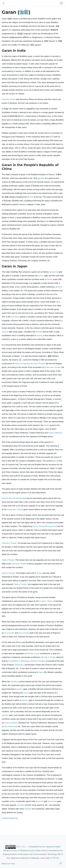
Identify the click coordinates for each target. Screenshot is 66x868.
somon (41, 276)
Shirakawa (19, 665)
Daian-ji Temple (8, 573)
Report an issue (8, 864)
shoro (60, 287)
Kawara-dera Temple (10, 498)
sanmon (55, 272)
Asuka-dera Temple (36, 364)
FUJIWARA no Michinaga (19, 661)
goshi (41, 178)
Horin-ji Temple (39, 526)
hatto (40, 332)
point (55, 461)
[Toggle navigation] (61, 3)
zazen (39, 335)
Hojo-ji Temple (50, 657)
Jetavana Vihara (8, 99)
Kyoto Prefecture (55, 433)
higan (41, 672)
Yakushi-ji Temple (9, 543)
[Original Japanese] (10, 818)
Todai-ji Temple (8, 560)
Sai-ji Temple (24, 633)
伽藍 (24, 12)
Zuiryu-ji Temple (11, 723)
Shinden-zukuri (33, 654)
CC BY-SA (55, 858)
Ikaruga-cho (51, 526)
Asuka (46, 425)
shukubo (21, 805)
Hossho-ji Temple (38, 661)
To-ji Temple (9, 633)
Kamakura (15, 317)
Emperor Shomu (46, 601)
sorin (31, 197)
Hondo (50, 279)
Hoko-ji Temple (21, 364)
